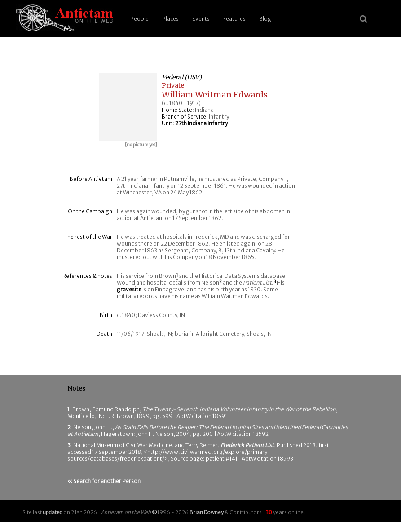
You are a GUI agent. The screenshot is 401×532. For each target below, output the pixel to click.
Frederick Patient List (247, 445)
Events (201, 19)
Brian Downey (207, 512)
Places (170, 19)
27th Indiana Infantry (201, 123)
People (139, 19)
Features (234, 19)
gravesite (129, 289)
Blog (265, 19)
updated (53, 512)
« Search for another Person (104, 481)
